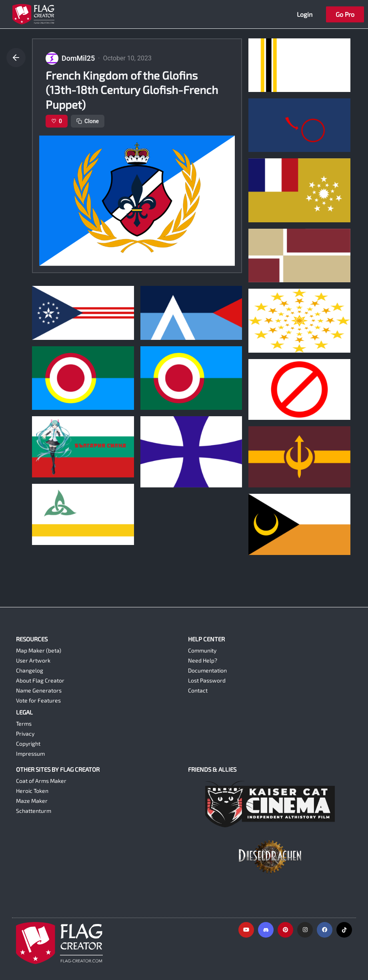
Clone (88, 121)
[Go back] (16, 58)
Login (305, 14)
